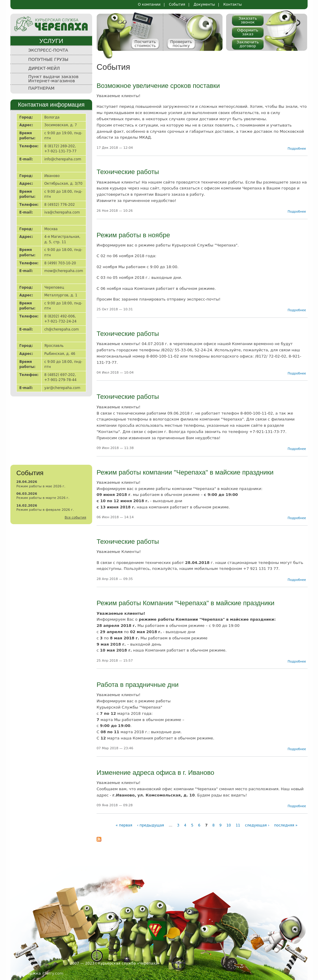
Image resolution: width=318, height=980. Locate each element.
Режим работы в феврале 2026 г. (45, 510)
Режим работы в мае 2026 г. (41, 486)
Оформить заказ (248, 32)
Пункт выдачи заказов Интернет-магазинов (53, 79)
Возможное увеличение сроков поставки (158, 86)
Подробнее (297, 149)
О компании (149, 4)
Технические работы (128, 172)
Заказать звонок (248, 20)
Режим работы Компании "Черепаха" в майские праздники (185, 603)
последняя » (286, 825)
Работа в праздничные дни (138, 685)
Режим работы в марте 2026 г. (43, 498)
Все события (75, 517)
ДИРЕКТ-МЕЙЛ (44, 68)
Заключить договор (248, 44)
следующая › (257, 825)
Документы (204, 4)
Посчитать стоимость (145, 44)
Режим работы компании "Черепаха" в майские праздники (185, 472)
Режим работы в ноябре (133, 235)
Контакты (232, 4)
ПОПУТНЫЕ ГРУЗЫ (48, 59)
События (177, 4)
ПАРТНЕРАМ (41, 88)
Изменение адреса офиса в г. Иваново (155, 773)
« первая (124, 825)
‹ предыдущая (151, 825)
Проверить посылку (181, 44)
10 (229, 825)
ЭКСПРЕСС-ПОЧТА (48, 50)
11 (238, 825)
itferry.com (53, 973)
